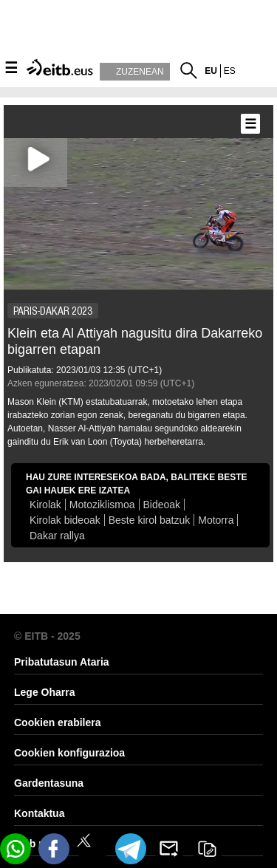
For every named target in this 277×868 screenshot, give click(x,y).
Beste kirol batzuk (150, 520)
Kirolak (45, 505)
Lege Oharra (44, 692)
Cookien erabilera (58, 722)
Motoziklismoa (102, 505)
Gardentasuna (49, 783)
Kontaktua (39, 813)
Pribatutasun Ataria (62, 662)
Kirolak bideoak (65, 520)
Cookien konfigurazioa (69, 753)
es (230, 71)
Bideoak (162, 505)
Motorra (216, 520)
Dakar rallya (57, 536)
